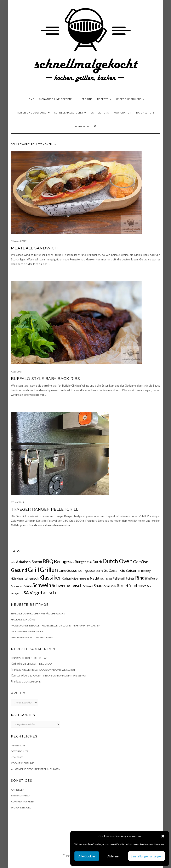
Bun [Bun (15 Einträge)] (72, 562)
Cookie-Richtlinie (23, 763)
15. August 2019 (19, 241)
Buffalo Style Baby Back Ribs (45, 379)
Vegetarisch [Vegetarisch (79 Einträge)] (43, 592)
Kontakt (17, 757)
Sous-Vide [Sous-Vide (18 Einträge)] (110, 586)
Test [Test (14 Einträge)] (149, 586)
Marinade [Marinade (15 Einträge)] (84, 579)
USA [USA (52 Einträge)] (25, 593)
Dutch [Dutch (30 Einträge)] (97, 562)
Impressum (82, 126)
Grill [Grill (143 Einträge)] (33, 570)
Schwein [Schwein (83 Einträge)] (42, 585)
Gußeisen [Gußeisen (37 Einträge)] (112, 570)
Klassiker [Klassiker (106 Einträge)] (50, 577)
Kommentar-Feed (22, 801)
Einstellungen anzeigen (147, 856)
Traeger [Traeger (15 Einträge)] (15, 593)
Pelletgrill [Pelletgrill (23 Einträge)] (119, 578)
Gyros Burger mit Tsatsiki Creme (32, 637)
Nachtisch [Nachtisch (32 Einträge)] (98, 578)
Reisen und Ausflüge (33, 113)
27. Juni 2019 (17, 502)
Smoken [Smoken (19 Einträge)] (88, 586)
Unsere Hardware (130, 99)
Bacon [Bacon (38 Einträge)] (37, 562)
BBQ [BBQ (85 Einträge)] (48, 561)
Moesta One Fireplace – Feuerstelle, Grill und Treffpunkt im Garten (56, 626)
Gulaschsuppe (31, 682)
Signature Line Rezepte (57, 99)
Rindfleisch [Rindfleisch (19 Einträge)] (152, 579)
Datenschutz (145, 113)
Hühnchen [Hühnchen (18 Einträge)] (17, 579)
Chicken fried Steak (35, 658)
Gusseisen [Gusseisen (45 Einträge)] (75, 570)
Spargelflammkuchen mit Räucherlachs (38, 613)
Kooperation (122, 113)
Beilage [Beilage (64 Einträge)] (61, 561)
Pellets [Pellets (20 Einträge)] (130, 578)
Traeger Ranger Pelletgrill (45, 509)
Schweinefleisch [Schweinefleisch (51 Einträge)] (67, 585)
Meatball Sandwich (34, 248)
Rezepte (104, 99)
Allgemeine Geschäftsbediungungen (36, 769)
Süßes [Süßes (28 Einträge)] (142, 586)
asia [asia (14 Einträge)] (13, 562)
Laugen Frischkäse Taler (27, 631)
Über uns (86, 99)
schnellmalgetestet (70, 113)
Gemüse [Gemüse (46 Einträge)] (141, 562)
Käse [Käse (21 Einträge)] (75, 578)
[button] (163, 836)
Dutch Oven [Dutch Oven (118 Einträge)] (118, 561)
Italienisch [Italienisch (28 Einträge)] (31, 578)
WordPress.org (21, 808)
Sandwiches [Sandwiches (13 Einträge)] (17, 586)
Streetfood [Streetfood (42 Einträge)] (127, 585)
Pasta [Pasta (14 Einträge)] (109, 579)
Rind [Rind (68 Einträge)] (140, 578)
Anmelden (18, 790)
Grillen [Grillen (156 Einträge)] (49, 570)
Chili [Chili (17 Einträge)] (89, 562)
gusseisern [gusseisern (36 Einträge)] (94, 570)
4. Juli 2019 (16, 372)
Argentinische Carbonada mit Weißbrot (49, 670)
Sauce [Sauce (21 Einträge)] (28, 586)
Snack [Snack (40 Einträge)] (99, 585)
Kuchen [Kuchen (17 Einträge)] (66, 579)
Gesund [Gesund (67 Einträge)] (19, 570)
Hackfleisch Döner (24, 620)
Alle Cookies (87, 856)
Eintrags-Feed (20, 795)
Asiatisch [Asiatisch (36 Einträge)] (23, 562)
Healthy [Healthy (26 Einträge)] (145, 571)
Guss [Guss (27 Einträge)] (62, 571)
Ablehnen (114, 856)
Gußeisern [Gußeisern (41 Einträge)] (129, 570)
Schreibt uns (100, 113)
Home (31, 99)
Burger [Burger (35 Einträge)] (80, 562)
